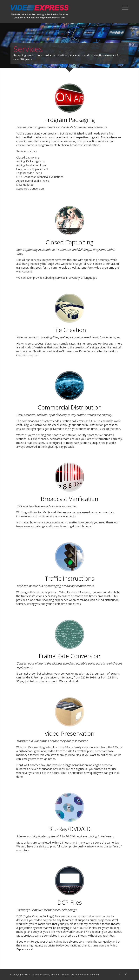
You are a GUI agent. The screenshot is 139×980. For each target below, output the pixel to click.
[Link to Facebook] (120, 974)
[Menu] (123, 8)
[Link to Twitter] (126, 974)
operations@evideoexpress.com (48, 18)
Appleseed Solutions (89, 974)
